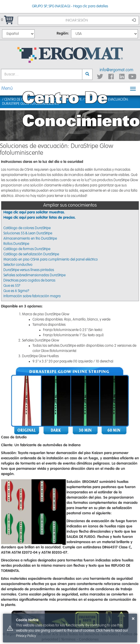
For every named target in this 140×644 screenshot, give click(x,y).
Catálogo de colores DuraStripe (27, 228)
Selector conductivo (18, 265)
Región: (63, 34)
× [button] (133, 619)
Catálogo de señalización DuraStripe (31, 254)
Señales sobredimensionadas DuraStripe (34, 275)
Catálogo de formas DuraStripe (27, 249)
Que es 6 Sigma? (16, 291)
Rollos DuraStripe (16, 244)
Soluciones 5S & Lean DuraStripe (28, 233)
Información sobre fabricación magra (32, 296)
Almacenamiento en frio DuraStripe (30, 239)
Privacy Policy (26, 636)
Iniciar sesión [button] (101, 20)
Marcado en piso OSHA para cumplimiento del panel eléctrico (51, 260)
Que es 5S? (12, 286)
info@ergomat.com (116, 70)
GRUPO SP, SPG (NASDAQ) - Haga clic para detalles (70, 6)
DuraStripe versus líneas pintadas (29, 270)
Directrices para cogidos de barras (29, 280)
